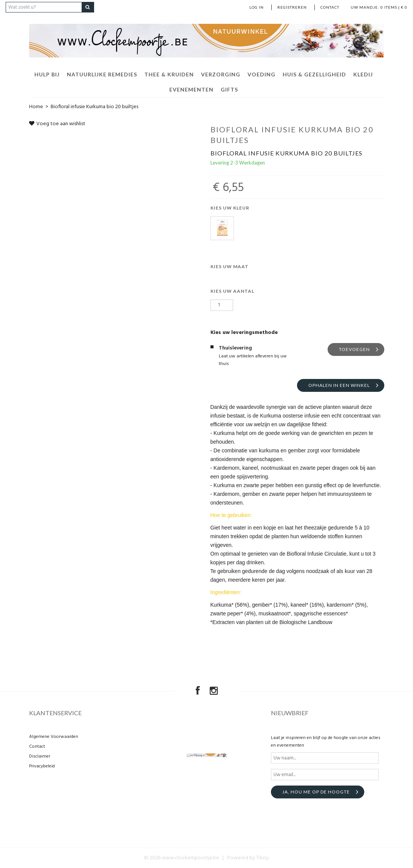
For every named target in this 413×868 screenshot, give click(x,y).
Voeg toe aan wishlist (57, 124)
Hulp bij (47, 74)
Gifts (229, 89)
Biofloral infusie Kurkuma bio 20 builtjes (94, 107)
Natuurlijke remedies (102, 74)
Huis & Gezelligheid (314, 74)
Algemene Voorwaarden (54, 737)
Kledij (363, 74)
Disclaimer (40, 756)
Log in (257, 7)
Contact (330, 7)
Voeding (261, 74)
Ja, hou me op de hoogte (316, 792)
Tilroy (262, 858)
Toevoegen (354, 349)
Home (36, 107)
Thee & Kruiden (169, 74)
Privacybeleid (42, 766)
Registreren (292, 7)
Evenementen (191, 89)
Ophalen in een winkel (339, 385)
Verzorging (221, 74)
